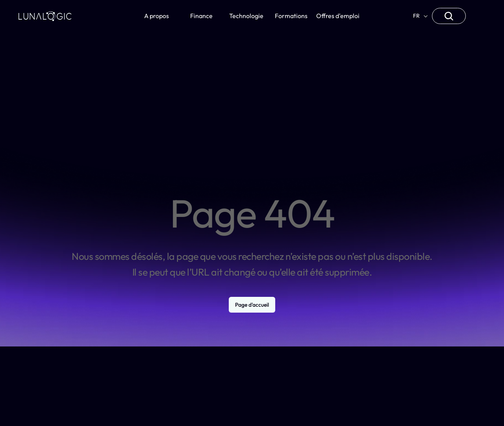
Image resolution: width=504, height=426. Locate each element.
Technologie (246, 16)
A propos (157, 16)
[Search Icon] (449, 16)
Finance (201, 16)
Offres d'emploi (338, 16)
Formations (291, 16)
